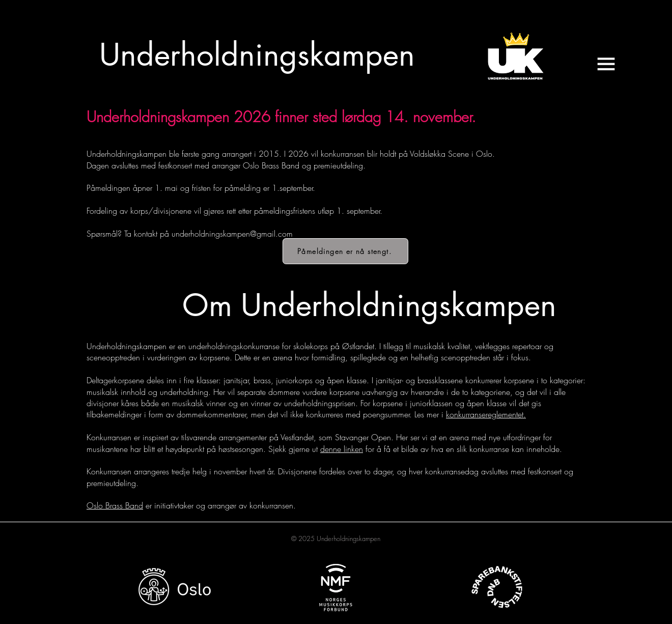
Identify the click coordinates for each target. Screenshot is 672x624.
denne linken (342, 449)
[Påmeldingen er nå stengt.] (345, 251)
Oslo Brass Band (115, 505)
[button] (606, 64)
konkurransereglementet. (486, 414)
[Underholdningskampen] (257, 55)
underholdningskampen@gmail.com (232, 234)
